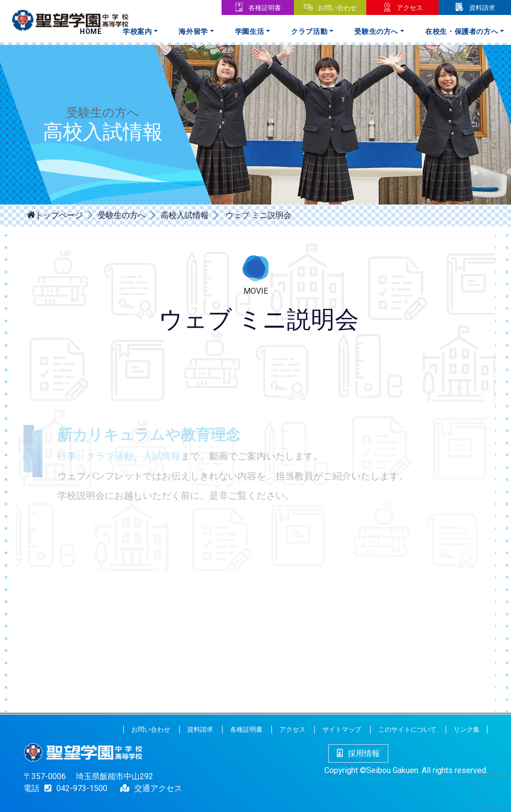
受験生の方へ (122, 215)
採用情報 (358, 753)
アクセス (410, 8)
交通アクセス (158, 788)
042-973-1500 (73, 788)
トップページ (59, 214)
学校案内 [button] (137, 31)
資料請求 (482, 8)
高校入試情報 (185, 215)
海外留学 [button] (193, 31)
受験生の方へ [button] (376, 31)
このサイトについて (407, 729)
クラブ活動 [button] (309, 31)
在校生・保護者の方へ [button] (462, 31)
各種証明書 (265, 8)
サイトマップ (342, 729)
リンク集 (467, 729)
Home (91, 31)
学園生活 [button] (250, 31)
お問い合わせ (337, 8)
